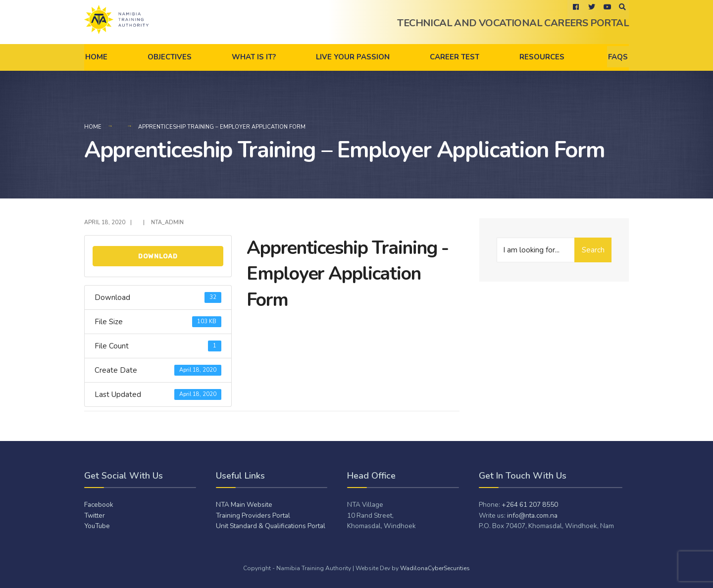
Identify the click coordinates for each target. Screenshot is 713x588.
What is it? (254, 57)
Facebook (99, 505)
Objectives (170, 57)
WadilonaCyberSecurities (435, 568)
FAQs (618, 57)
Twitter (95, 515)
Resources (542, 57)
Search (593, 250)
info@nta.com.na (532, 515)
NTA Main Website (244, 505)
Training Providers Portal (253, 515)
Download (158, 256)
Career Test (455, 57)
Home (96, 57)
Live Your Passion (353, 57)
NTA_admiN (167, 222)
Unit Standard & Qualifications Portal (271, 526)
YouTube (97, 526)
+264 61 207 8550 (530, 505)
